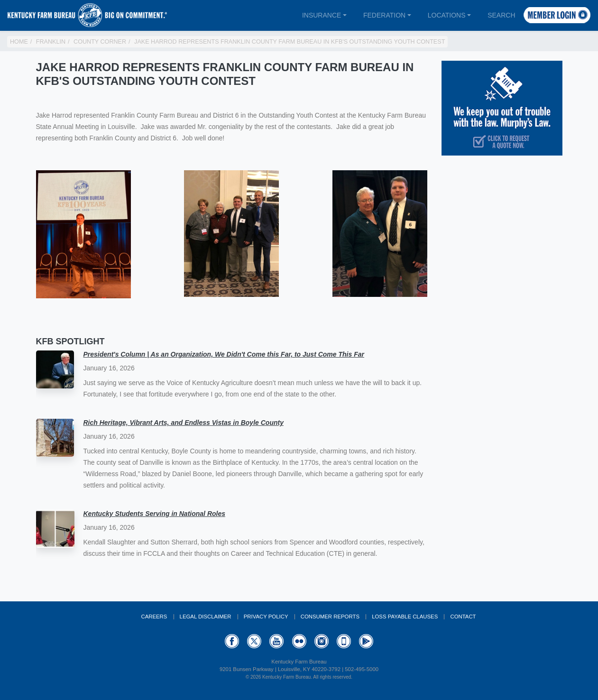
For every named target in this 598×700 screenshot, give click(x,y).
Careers (154, 617)
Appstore (344, 641)
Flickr (299, 641)
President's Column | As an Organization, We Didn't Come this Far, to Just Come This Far (224, 354)
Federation (384, 15)
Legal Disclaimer (206, 617)
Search (501, 15)
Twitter (254, 641)
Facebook (232, 641)
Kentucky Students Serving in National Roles (155, 514)
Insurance (322, 15)
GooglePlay (366, 641)
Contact (463, 617)
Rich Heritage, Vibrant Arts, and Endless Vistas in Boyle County (184, 423)
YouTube (276, 641)
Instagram (322, 641)
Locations (447, 15)
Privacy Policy (266, 617)
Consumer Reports (330, 617)
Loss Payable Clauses (405, 617)
